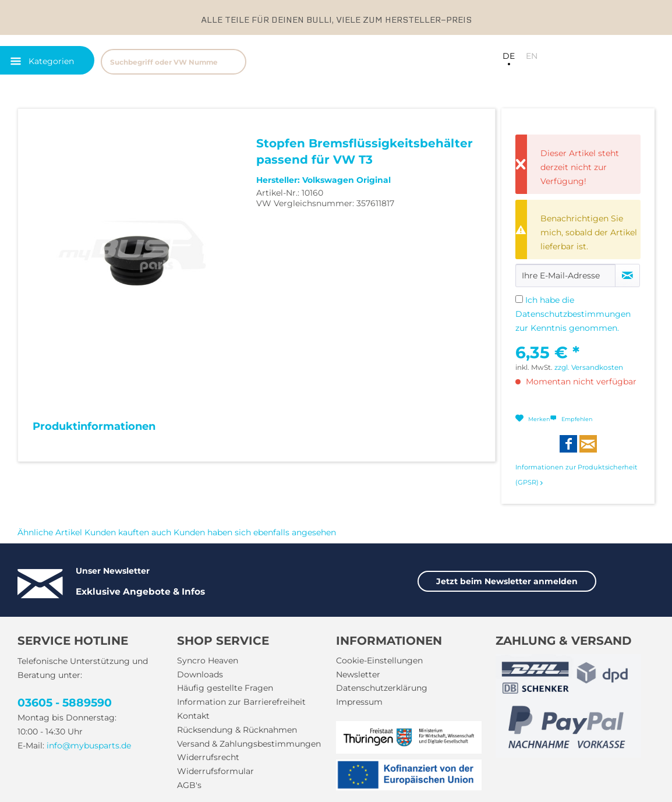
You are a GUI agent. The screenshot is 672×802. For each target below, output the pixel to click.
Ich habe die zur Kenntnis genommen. (573, 314)
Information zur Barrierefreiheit (241, 702)
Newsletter (358, 674)
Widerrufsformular (215, 771)
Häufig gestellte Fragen (225, 688)
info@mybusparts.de (89, 746)
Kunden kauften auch (128, 532)
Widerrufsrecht (208, 757)
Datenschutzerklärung (382, 688)
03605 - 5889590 (65, 703)
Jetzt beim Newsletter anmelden (507, 581)
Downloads (200, 674)
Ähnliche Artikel (50, 532)
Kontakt (193, 716)
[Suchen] (232, 62)
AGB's (189, 785)
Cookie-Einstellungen (379, 660)
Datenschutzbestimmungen (573, 314)
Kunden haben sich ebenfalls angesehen (255, 532)
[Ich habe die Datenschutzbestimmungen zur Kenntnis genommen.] (519, 299)
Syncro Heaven (208, 660)
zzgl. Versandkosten (589, 367)
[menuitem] (229, 60)
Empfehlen (571, 419)
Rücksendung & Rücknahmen (237, 730)
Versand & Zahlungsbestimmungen (249, 744)
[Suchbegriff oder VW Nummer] (174, 62)
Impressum (359, 702)
